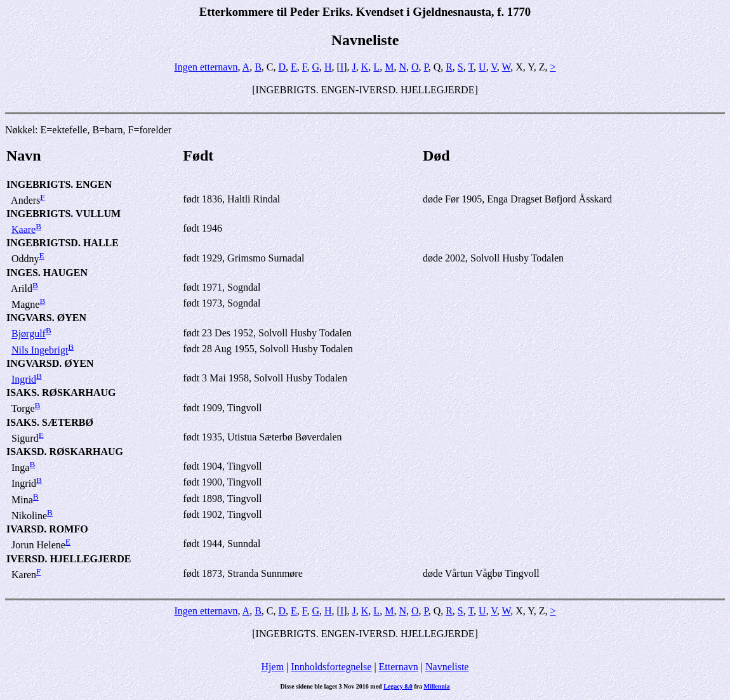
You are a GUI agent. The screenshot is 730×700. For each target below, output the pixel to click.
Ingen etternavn (206, 67)
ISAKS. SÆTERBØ (50, 422)
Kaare (23, 229)
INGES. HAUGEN (47, 273)
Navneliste (447, 667)
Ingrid (24, 379)
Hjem (273, 667)
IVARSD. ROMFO (47, 529)
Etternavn (399, 667)
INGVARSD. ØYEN (50, 363)
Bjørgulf (29, 334)
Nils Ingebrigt (40, 350)
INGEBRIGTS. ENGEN (59, 184)
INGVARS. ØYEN (46, 318)
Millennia (436, 686)
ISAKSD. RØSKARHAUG (65, 452)
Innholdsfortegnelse (331, 667)
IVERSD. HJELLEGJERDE (69, 559)
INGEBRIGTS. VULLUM (63, 214)
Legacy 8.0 (398, 686)
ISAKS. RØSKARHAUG (61, 393)
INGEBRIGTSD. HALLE (63, 243)
